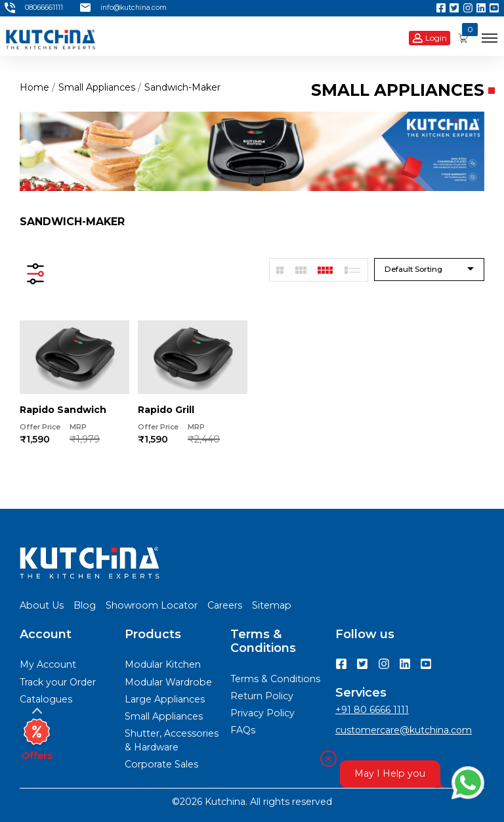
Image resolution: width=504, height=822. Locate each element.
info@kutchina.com (123, 8)
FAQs (243, 730)
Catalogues (46, 699)
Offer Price (40, 427)
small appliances (97, 87)
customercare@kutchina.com (404, 730)
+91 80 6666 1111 (372, 710)
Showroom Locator (152, 605)
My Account (48, 664)
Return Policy (262, 696)
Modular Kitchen (163, 664)
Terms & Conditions (275, 679)
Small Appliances (164, 716)
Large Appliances (165, 699)
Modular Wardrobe (168, 682)
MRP (78, 427)
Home (34, 87)
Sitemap (272, 605)
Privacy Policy (262, 713)
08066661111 (34, 8)
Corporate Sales (161, 764)
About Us (42, 605)
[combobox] (429, 270)
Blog (85, 605)
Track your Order (58, 682)
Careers (225, 605)
